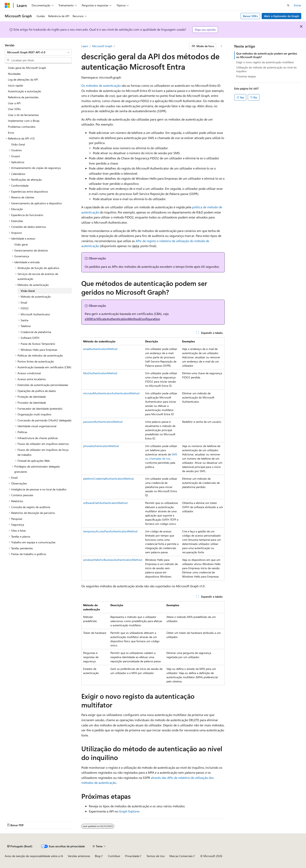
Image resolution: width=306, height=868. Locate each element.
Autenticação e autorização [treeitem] (25, 91)
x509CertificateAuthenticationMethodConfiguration (122, 319)
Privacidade (132, 856)
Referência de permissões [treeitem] (23, 97)
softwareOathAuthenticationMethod (105, 503)
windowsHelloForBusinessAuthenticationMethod (113, 560)
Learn (85, 46)
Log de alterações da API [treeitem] (23, 79)
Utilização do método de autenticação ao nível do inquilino (266, 69)
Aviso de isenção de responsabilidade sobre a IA (34, 856)
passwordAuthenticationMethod (103, 422)
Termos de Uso (156, 856)
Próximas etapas (246, 76)
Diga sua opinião (205, 30)
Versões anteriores (79, 856)
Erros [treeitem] (11, 133)
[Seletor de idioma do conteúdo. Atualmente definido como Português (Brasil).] (20, 846)
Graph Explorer (129, 811)
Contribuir (114, 856)
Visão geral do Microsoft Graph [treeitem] (27, 68)
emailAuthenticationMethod (100, 349)
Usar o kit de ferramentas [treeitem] (23, 115)
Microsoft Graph (102, 46)
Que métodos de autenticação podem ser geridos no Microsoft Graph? (267, 55)
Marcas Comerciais (181, 856)
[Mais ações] (221, 46)
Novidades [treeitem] (14, 74)
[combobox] (38, 52)
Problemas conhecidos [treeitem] (22, 127)
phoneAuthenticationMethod (101, 446)
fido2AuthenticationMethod (100, 373)
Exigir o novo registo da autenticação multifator (265, 62)
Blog (98, 856)
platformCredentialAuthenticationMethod (108, 479)
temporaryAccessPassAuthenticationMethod (110, 531)
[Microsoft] (7, 5)
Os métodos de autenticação (101, 85)
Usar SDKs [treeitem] (14, 109)
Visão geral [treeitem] (21, 244)
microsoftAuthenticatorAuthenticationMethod (111, 393)
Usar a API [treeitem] (14, 103)
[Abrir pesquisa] (288, 5)
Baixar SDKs (250, 16)
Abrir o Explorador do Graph (282, 16)
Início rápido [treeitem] (16, 85)
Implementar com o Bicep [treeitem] (24, 121)
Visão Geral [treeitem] (18, 144)
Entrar (298, 5)
